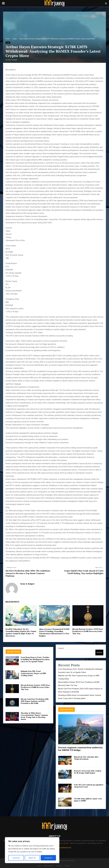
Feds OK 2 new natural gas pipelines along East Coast (89, 786)
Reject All (32, 858)
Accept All (48, 858)
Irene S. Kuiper (12, 60)
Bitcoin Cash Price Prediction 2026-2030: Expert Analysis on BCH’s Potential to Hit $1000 (35, 701)
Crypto (8, 43)
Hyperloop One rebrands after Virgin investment (86, 758)
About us (59, 866)
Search (61, 648)
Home (39, 866)
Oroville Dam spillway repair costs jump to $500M (88, 800)
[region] (32, 850)
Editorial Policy (49, 866)
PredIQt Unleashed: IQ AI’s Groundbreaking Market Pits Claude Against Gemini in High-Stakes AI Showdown (21, 632)
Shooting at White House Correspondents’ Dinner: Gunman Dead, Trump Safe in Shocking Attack (34, 716)
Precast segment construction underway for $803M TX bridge (80, 749)
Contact (67, 866)
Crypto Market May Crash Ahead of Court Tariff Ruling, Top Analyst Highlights (84, 572)
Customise (16, 858)
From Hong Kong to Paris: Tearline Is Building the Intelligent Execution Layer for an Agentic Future (35, 659)
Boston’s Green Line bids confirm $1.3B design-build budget (88, 772)
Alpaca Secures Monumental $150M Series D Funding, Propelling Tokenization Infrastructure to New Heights (54, 632)
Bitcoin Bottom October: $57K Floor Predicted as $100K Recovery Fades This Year (88, 631)
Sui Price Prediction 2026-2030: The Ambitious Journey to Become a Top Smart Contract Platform (28, 573)
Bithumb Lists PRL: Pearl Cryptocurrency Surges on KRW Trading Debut (33, 673)
